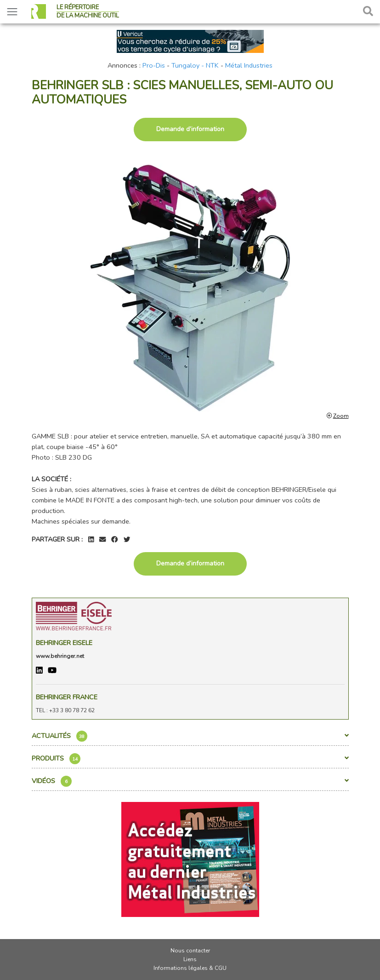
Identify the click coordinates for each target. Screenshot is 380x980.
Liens (190, 959)
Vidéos (190, 781)
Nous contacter (190, 951)
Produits (190, 759)
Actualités (190, 736)
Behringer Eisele (64, 643)
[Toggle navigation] (12, 12)
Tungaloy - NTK (195, 65)
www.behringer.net (60, 656)
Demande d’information (190, 129)
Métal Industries (249, 65)
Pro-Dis (154, 65)
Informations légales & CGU (190, 968)
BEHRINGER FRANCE (67, 697)
